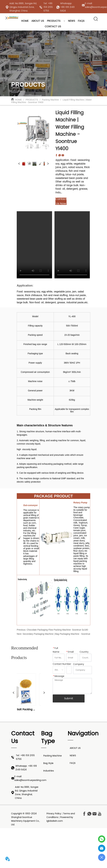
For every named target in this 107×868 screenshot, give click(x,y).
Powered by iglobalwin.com (60, 819)
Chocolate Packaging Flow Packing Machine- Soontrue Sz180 (57, 630)
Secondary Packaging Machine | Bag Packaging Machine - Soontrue (56, 634)
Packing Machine (50, 100)
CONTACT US (53, 27)
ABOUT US (38, 21)
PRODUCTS (56, 21)
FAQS (81, 21)
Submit (69, 698)
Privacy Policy (54, 814)
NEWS (71, 21)
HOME (25, 21)
